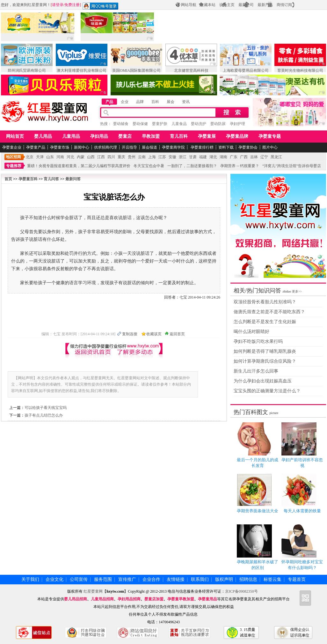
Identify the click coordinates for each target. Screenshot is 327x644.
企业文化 (54, 579)
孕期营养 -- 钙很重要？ (240, 166)
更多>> (297, 291)
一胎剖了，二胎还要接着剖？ (192, 166)
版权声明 (224, 579)
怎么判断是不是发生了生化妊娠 (265, 322)
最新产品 (265, 5)
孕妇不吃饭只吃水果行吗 (258, 341)
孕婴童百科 (28, 179)
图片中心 (270, 147)
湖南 (223, 157)
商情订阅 (284, 5)
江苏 (162, 157)
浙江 (183, 157)
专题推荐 (14, 166)
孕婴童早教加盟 (181, 599)
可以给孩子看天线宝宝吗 (46, 408)
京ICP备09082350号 (242, 591)
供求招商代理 (105, 147)
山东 (50, 157)
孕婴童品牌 (237, 136)
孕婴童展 (207, 136)
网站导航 (189, 5)
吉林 (254, 157)
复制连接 (130, 334)
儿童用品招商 (102, 599)
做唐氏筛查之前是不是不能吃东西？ (269, 312)
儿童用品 (71, 136)
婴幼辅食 (121, 124)
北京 (30, 157)
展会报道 (149, 147)
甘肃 (193, 157)
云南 (142, 157)
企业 (125, 102)
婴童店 (125, 136)
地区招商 (13, 157)
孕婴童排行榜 (202, 147)
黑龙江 (276, 157)
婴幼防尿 (218, 124)
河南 (60, 157)
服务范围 (103, 579)
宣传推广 (127, 579)
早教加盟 (151, 136)
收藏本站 (208, 5)
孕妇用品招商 (129, 599)
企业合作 (151, 579)
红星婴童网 (37, 5)
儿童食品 (179, 124)
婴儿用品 (43, 136)
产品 (109, 102)
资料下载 (226, 147)
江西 (101, 157)
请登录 (58, 5)
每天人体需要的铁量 (302, 511)
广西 (244, 157)
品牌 (140, 102)
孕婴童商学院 (173, 147)
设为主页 (227, 5)
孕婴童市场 (60, 147)
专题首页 (297, 579)
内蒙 (81, 157)
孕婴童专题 (270, 136)
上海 (152, 157)
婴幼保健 (140, 124)
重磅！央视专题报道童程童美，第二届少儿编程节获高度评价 (79, 166)
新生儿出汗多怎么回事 (256, 371)
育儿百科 (179, 136)
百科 (155, 102)
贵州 (132, 157)
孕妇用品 (99, 136)
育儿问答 (51, 179)
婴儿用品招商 (76, 599)
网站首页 (15, 136)
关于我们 (30, 579)
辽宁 (264, 157)
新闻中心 (82, 147)
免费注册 (72, 5)
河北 (70, 157)
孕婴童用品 (207, 599)
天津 (40, 157)
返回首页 (177, 334)
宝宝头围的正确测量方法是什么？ (267, 391)
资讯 (186, 102)
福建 (203, 157)
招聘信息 (248, 579)
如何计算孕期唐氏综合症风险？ (265, 361)
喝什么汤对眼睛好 (251, 332)
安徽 (172, 157)
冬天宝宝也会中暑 (149, 166)
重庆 (121, 157)
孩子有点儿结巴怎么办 (44, 415)
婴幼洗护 (199, 124)
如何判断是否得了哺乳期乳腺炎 (265, 351)
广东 (234, 157)
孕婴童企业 (12, 147)
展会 (171, 102)
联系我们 (200, 579)
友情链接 (176, 579)
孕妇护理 (237, 124)
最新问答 (73, 179)
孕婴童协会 (248, 147)
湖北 (213, 157)
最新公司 (246, 5)
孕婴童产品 (36, 147)
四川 (111, 157)
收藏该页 (154, 334)
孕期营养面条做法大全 (258, 511)
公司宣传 (79, 579)
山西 (91, 157)
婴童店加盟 (154, 599)
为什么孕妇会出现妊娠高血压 (263, 381)
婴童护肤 (160, 124)
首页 (8, 179)
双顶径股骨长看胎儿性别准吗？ (265, 302)
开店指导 (129, 147)
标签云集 (272, 579)
